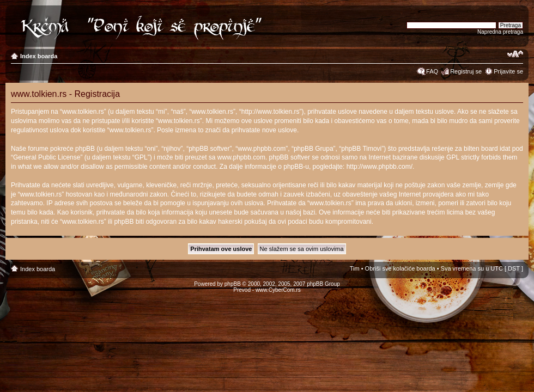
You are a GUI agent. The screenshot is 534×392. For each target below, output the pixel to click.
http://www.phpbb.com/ (380, 167)
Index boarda (39, 56)
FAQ (432, 71)
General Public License (47, 157)
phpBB (233, 284)
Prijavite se (508, 71)
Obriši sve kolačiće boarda (400, 268)
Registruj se (466, 71)
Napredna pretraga (500, 32)
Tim (355, 268)
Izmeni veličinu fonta (515, 54)
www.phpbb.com (241, 157)
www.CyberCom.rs (278, 290)
